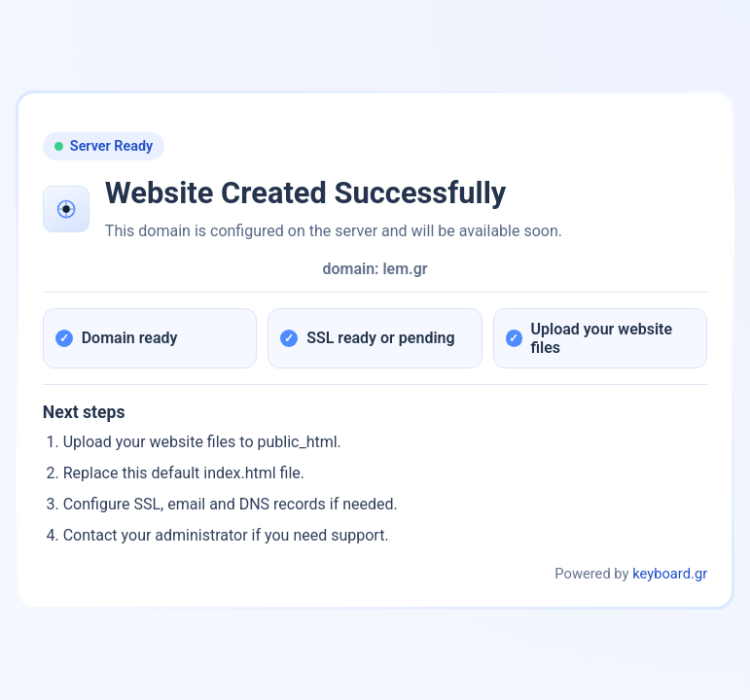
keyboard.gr (670, 574)
